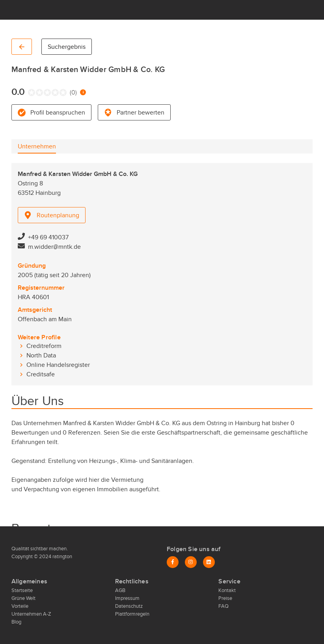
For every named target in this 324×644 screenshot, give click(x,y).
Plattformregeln (132, 614)
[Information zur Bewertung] (83, 92)
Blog (16, 622)
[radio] (30, 93)
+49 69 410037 (48, 237)
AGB (120, 590)
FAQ (223, 606)
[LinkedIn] (209, 562)
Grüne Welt (23, 598)
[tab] (37, 146)
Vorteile (20, 606)
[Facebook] (173, 562)
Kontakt (227, 590)
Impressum (127, 598)
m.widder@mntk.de (54, 247)
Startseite (22, 590)
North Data (41, 355)
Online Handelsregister (58, 365)
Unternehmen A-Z (31, 614)
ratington (62, 557)
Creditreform (44, 346)
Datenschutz (129, 606)
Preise (225, 598)
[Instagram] (191, 562)
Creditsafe (41, 374)
